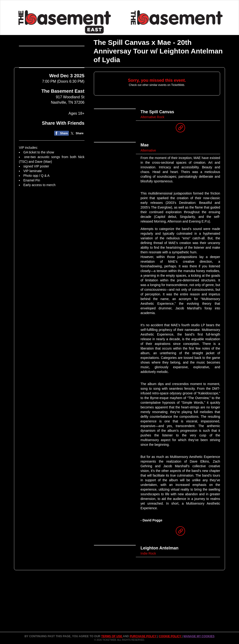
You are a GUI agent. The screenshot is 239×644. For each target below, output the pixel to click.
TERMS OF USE (112, 636)
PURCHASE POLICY (144, 636)
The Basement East (63, 120)
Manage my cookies (199, 636)
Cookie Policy (170, 636)
